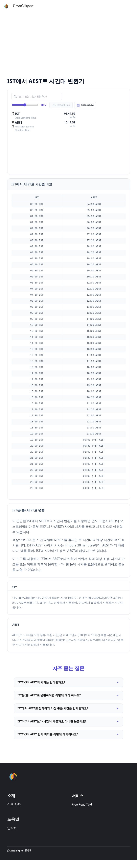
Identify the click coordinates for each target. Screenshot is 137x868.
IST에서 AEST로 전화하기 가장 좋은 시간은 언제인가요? (69, 712)
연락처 (12, 836)
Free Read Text (82, 812)
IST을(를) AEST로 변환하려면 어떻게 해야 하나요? (69, 697)
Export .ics (61, 105)
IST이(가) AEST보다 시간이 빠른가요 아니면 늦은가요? (69, 727)
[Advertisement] (69, 44)
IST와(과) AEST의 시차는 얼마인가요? (69, 683)
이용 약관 (14, 812)
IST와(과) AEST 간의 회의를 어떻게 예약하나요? (69, 741)
